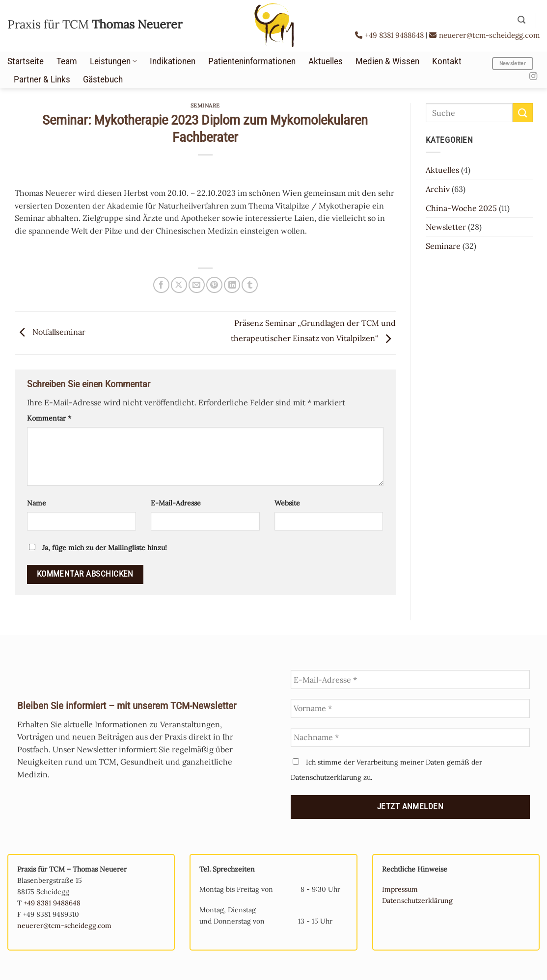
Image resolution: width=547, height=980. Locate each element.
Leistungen (113, 61)
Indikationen (173, 61)
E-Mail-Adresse (176, 503)
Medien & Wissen (387, 61)
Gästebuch (103, 79)
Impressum (400, 889)
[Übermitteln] (522, 113)
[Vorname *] (410, 708)
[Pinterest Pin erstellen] (214, 285)
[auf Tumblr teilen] (250, 285)
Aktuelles (326, 61)
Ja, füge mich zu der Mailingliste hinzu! (98, 548)
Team (67, 61)
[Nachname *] (410, 737)
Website (287, 503)
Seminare (205, 106)
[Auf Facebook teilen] (161, 285)
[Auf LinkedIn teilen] (232, 285)
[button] (521, 20)
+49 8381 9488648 (390, 35)
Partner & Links (42, 79)
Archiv (438, 189)
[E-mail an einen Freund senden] (197, 285)
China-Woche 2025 (461, 208)
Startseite (26, 61)
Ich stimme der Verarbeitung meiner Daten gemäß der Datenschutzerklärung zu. (386, 770)
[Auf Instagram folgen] (533, 77)
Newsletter (446, 227)
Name (37, 503)
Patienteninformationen (252, 61)
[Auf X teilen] (179, 285)
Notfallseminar (50, 332)
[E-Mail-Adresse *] (410, 679)
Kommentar (49, 418)
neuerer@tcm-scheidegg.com (484, 35)
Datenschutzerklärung (417, 901)
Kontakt (447, 61)
